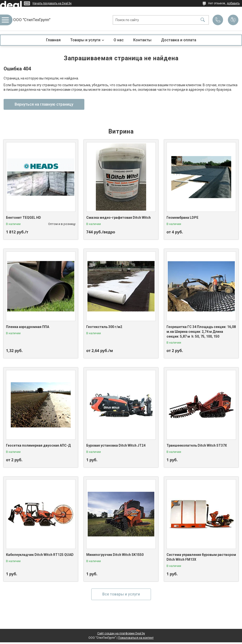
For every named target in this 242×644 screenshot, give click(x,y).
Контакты (142, 40)
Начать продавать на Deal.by (52, 3)
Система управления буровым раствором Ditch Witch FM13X (201, 557)
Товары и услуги (85, 40)
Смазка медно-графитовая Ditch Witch (118, 218)
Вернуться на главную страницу (44, 104)
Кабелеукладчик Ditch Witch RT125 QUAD (40, 555)
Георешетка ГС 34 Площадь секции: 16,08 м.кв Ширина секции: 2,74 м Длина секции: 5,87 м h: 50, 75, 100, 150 (201, 331)
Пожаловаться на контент (136, 638)
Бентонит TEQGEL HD (23, 218)
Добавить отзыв (233, 20)
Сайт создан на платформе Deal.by (121, 633)
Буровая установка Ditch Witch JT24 (116, 445)
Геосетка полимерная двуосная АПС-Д (38, 445)
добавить (233, 3)
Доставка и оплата (179, 40)
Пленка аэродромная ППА (28, 327)
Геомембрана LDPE (182, 218)
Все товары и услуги (121, 594)
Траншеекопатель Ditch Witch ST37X (197, 445)
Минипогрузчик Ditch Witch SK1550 (115, 555)
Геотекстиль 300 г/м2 (104, 327)
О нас (119, 40)
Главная (53, 40)
